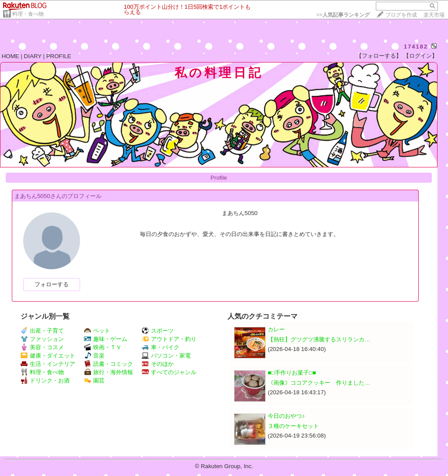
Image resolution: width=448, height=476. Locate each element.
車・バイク (161, 347)
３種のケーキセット (293, 426)
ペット (97, 331)
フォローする (52, 284)
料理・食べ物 (28, 14)
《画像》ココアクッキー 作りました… (319, 383)
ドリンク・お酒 (45, 380)
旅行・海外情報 (108, 372)
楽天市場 (434, 15)
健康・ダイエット (48, 356)
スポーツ (158, 331)
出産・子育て (42, 331)
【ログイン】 (420, 56)
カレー (276, 329)
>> (343, 15)
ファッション (42, 339)
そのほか (158, 364)
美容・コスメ (42, 347)
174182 (416, 47)
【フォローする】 (379, 56)
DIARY (33, 56)
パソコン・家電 (166, 356)
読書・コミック (108, 364)
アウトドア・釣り (169, 339)
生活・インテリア (48, 364)
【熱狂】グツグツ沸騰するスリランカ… (319, 339)
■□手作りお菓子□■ (292, 373)
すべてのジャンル (169, 372)
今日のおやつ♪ (286, 416)
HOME (10, 56)
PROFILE (59, 56)
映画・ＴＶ (103, 347)
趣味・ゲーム (106, 339)
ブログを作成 (401, 15)
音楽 (94, 356)
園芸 (94, 380)
